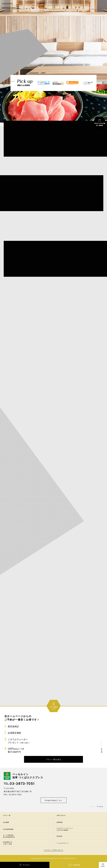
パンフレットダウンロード (53, 850)
